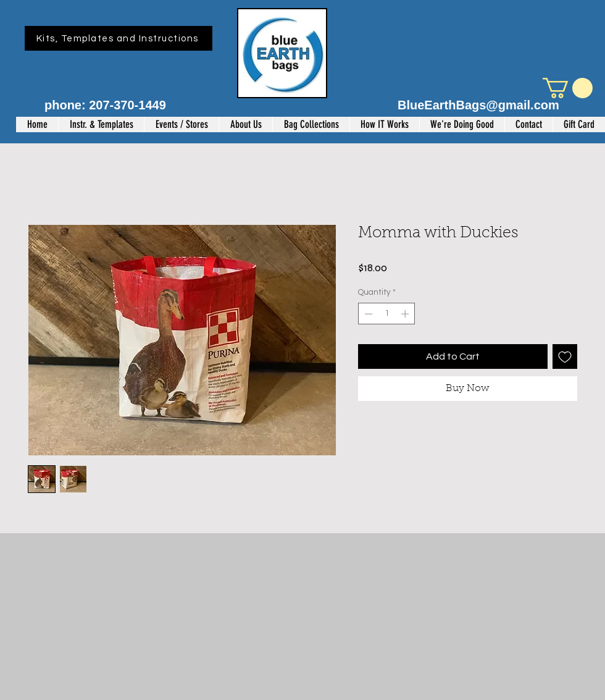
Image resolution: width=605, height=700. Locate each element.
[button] (568, 88)
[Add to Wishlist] (565, 356)
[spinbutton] (387, 314)
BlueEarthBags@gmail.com (478, 105)
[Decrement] (367, 314)
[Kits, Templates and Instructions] (119, 38)
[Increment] (406, 314)
